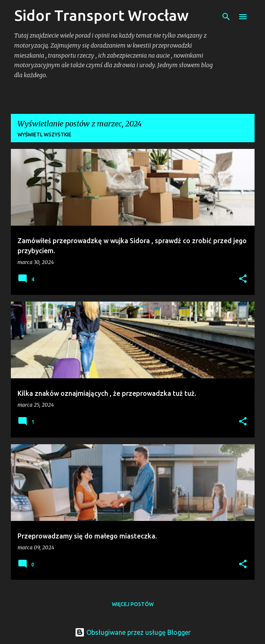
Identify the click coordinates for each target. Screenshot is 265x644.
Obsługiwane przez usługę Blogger (133, 632)
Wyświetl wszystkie (44, 135)
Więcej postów (133, 604)
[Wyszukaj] (226, 17)
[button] (243, 279)
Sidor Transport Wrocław (101, 15)
